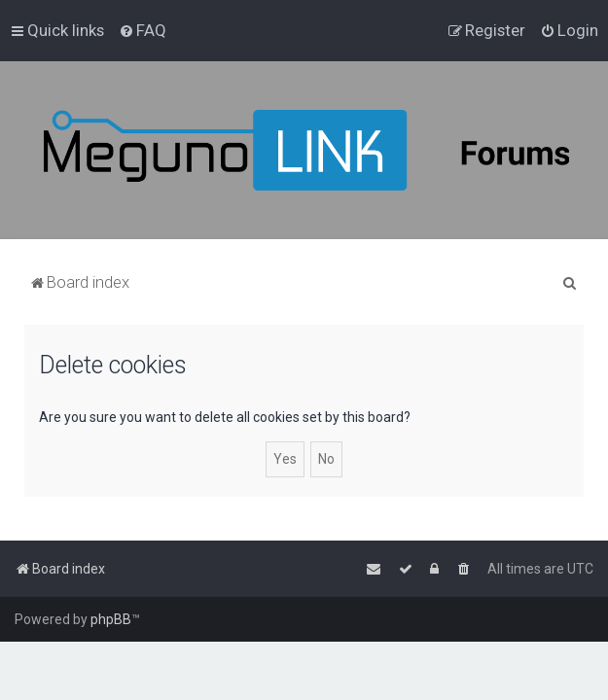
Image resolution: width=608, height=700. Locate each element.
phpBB (111, 619)
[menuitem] (143, 30)
